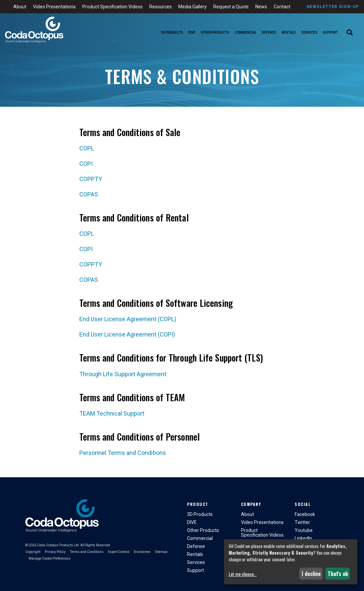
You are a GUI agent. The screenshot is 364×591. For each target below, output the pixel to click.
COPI (86, 164)
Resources (160, 7)
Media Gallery (192, 7)
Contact (282, 7)
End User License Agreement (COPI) (127, 334)
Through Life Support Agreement (123, 374)
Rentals (289, 33)
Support (330, 33)
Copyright (33, 552)
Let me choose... (243, 574)
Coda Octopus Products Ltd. (58, 545)
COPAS (89, 194)
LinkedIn (303, 538)
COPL (87, 148)
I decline (311, 574)
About (20, 7)
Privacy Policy (55, 552)
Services (309, 33)
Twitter (302, 522)
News (261, 7)
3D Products (172, 33)
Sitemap (161, 552)
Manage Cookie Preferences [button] (50, 558)
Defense (269, 33)
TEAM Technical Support (112, 413)
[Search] (350, 33)
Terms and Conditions (87, 552)
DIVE (192, 33)
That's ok (338, 574)
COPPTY (91, 179)
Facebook (305, 514)
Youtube (304, 530)
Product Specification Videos (112, 7)
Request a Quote (231, 7)
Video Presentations (54, 7)
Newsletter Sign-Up (333, 7)
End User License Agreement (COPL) (128, 319)
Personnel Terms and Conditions (123, 453)
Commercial (245, 33)
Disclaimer (142, 552)
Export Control (119, 552)
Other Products (215, 33)
